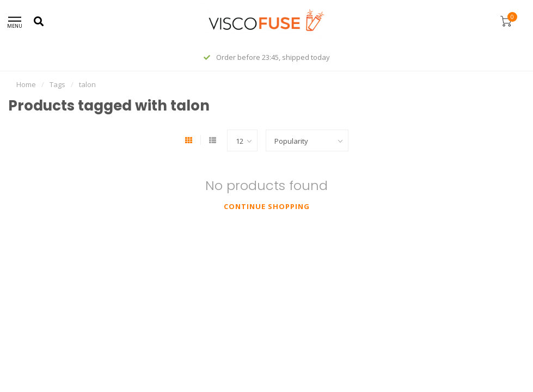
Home (26, 84)
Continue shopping (267, 206)
